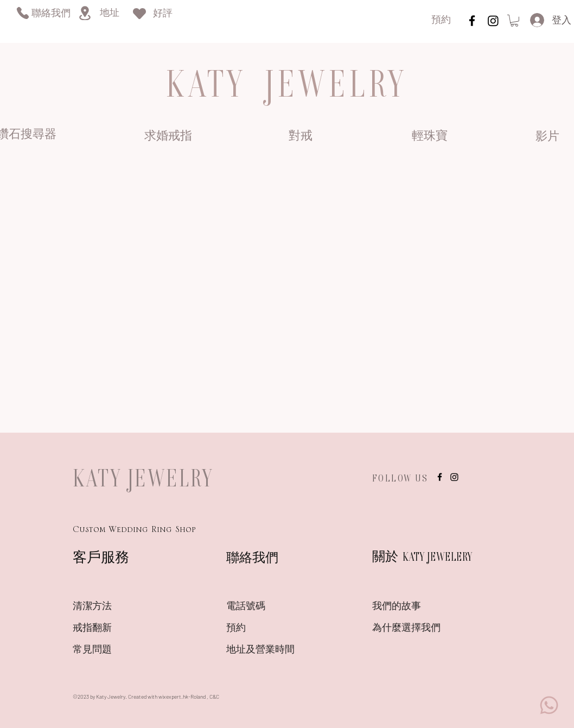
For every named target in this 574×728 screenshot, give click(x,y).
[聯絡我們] (51, 14)
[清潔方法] (111, 607)
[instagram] (472, 21)
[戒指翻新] (111, 629)
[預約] (441, 21)
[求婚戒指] (168, 137)
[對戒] (300, 137)
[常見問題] (111, 651)
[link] (514, 21)
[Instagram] (493, 21)
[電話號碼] (265, 607)
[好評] (163, 14)
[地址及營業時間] (280, 651)
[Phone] (23, 13)
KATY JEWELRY (143, 478)
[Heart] (139, 13)
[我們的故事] (411, 607)
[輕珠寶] (429, 137)
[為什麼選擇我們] (411, 629)
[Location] (85, 13)
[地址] (109, 14)
